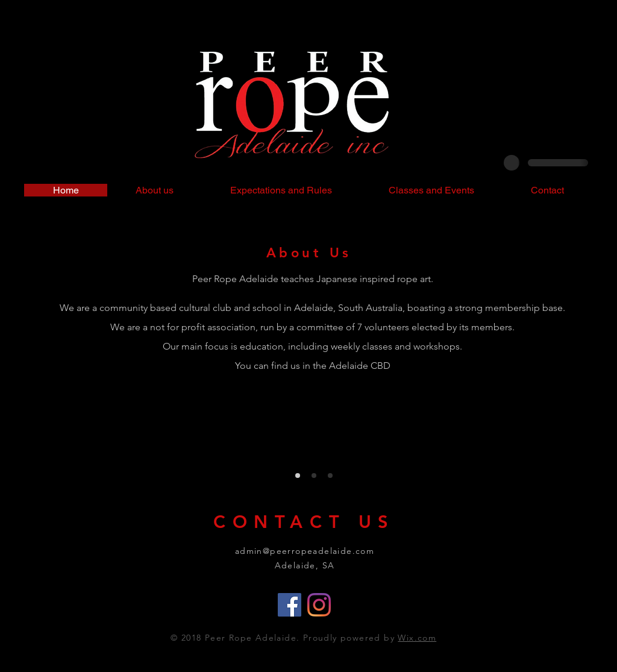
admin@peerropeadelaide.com (305, 551)
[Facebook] (290, 605)
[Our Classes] (314, 476)
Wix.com (417, 638)
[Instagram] (319, 605)
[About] (298, 476)
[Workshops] (330, 476)
